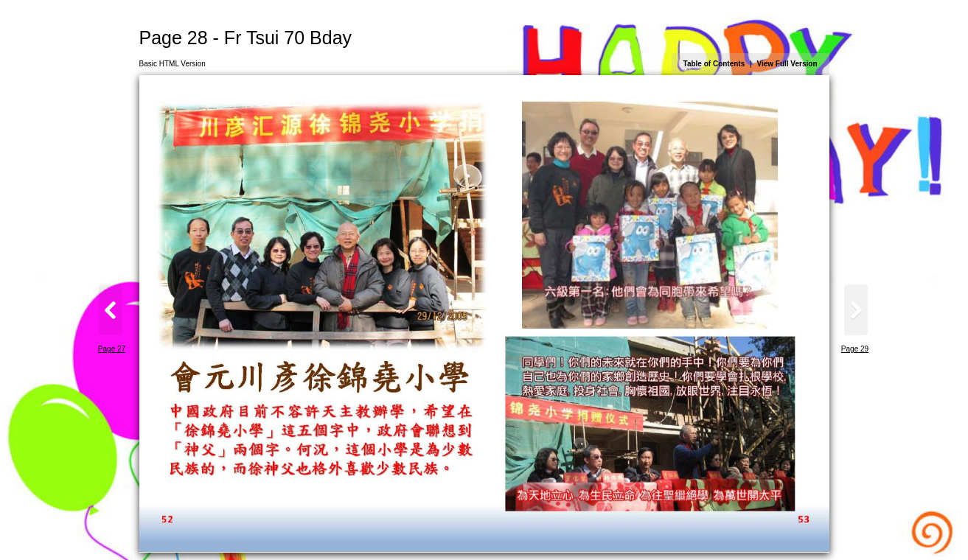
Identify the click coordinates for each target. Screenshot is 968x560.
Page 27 (112, 349)
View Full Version (787, 64)
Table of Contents (714, 64)
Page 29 (855, 349)
